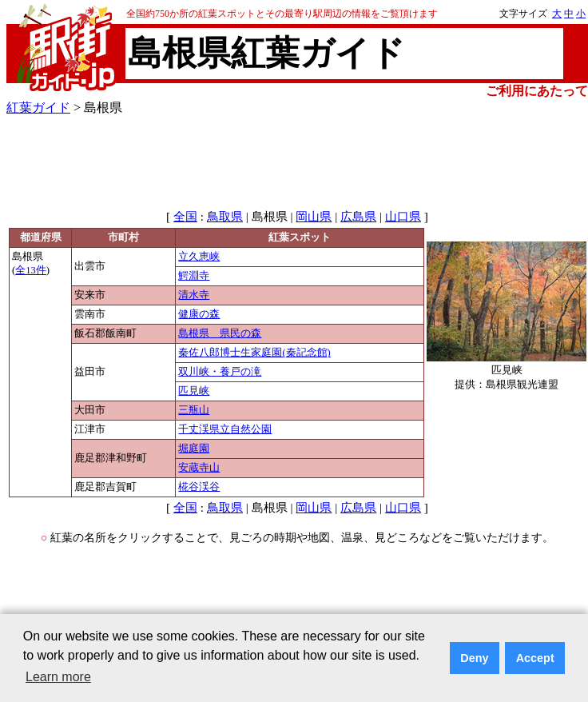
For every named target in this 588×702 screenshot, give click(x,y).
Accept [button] (535, 658)
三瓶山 (194, 410)
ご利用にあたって (537, 91)
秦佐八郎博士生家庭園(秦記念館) (254, 353)
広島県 (358, 217)
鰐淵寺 (194, 276)
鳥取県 (225, 217)
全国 (185, 217)
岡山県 (314, 217)
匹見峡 (194, 391)
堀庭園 (194, 449)
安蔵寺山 (199, 468)
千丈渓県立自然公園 (225, 429)
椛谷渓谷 (199, 487)
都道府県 (41, 237)
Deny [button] (474, 658)
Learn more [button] (58, 677)
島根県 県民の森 (220, 333)
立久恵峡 (199, 257)
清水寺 (194, 295)
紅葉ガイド (38, 108)
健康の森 (199, 314)
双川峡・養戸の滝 (220, 372)
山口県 (403, 217)
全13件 (31, 270)
